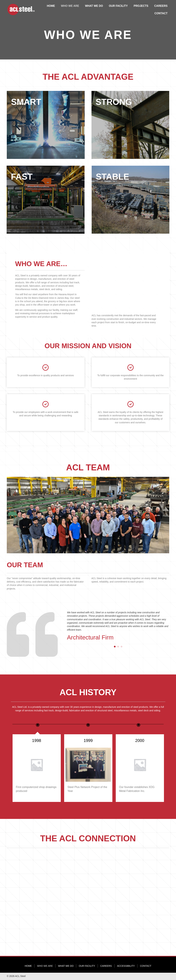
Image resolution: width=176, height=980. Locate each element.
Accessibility (126, 966)
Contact (146, 966)
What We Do (66, 966)
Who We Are (45, 966)
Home (28, 966)
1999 (140, 740)
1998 (88, 740)
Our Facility (87, 966)
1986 (37, 740)
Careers (106, 966)
